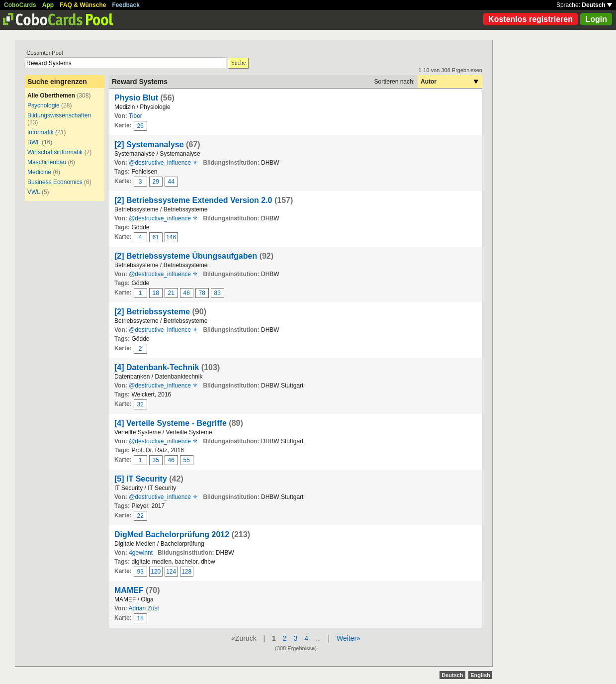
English (480, 675)
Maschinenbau (47, 162)
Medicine (39, 172)
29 (156, 182)
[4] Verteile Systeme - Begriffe (171, 423)
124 (171, 572)
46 (187, 293)
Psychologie (44, 105)
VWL (34, 192)
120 (156, 572)
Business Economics (55, 182)
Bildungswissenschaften (59, 115)
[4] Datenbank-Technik (157, 367)
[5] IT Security (141, 479)
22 (140, 516)
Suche (238, 63)
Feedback (126, 5)
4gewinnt (141, 553)
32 (140, 404)
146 (171, 237)
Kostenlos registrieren (530, 19)
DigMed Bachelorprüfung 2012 (172, 535)
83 (218, 293)
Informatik (41, 132)
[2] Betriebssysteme (152, 312)
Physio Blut (136, 98)
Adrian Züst (143, 608)
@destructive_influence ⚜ (163, 163)
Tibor (135, 116)
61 (156, 237)
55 (187, 460)
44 (171, 182)
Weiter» (349, 638)
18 (156, 293)
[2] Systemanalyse (149, 145)
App (48, 5)
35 (156, 460)
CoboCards (20, 5)
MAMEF (129, 590)
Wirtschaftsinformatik (55, 152)
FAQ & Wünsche (83, 5)
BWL (34, 142)
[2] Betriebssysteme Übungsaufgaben (186, 256)
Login (596, 19)
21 (171, 293)
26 (140, 126)
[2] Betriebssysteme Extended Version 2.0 (193, 200)
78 (202, 293)
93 (140, 572)
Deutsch (597, 5)
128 (186, 572)
